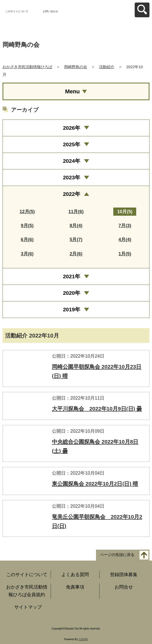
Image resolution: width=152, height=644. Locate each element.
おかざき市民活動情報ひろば (27, 67)
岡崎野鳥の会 (76, 67)
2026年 (72, 128)
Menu (72, 91)
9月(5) (27, 226)
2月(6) (76, 254)
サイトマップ (28, 607)
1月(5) (125, 254)
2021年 (72, 276)
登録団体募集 (124, 575)
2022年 (72, 194)
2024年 (72, 161)
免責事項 (75, 587)
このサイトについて (17, 11)
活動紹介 (107, 67)
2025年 (72, 144)
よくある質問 (75, 575)
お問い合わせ (50, 11)
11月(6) (76, 212)
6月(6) (27, 240)
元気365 (83, 639)
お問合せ (124, 587)
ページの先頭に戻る (117, 555)
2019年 (72, 309)
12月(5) (27, 212)
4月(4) (125, 240)
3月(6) (27, 254)
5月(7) (76, 240)
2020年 (72, 293)
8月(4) (76, 226)
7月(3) (125, 226)
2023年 (72, 177)
